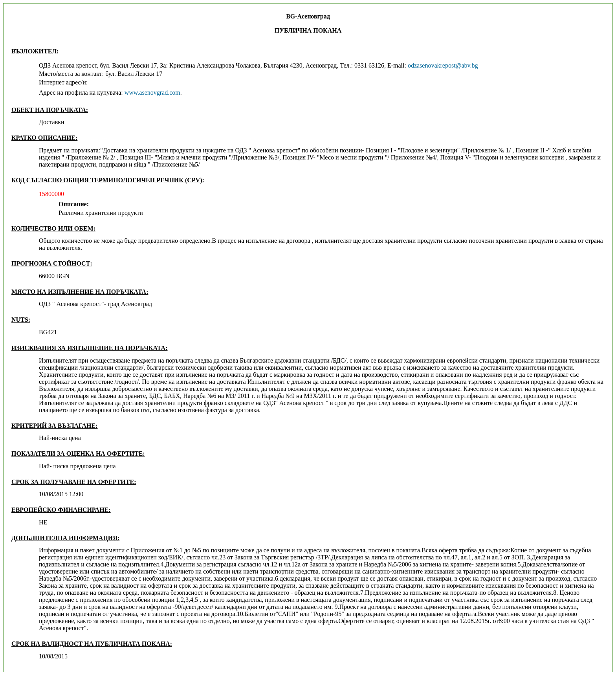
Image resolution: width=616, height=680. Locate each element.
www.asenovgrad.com (152, 93)
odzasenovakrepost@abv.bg (443, 65)
